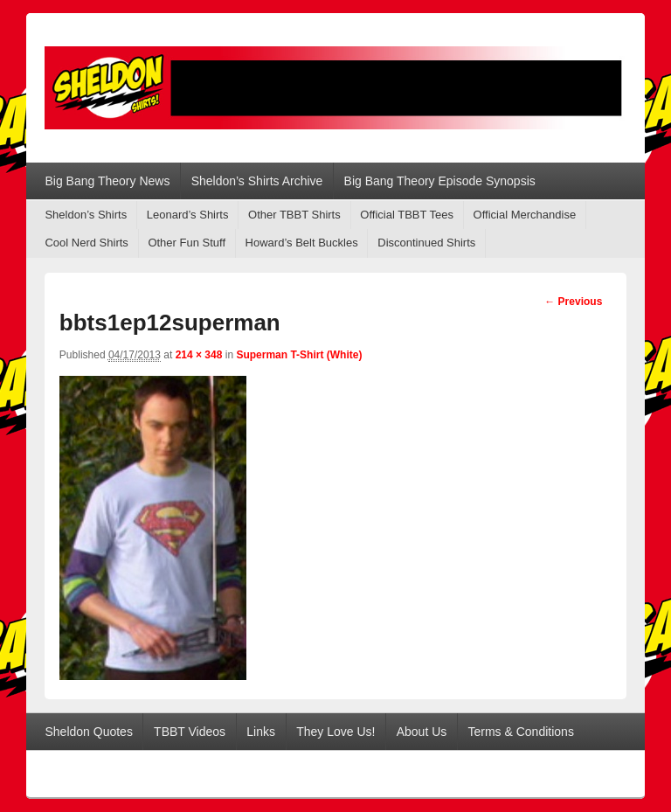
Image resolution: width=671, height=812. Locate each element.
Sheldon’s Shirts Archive (257, 181)
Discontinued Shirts (426, 243)
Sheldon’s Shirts (86, 215)
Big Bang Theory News (107, 181)
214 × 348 (199, 355)
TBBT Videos (190, 732)
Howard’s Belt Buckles (302, 243)
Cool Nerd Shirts (86, 243)
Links (261, 732)
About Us (422, 732)
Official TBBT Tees (407, 215)
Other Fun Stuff (187, 243)
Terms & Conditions (521, 732)
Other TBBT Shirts (294, 215)
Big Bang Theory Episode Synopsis (440, 181)
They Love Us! (335, 732)
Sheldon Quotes (88, 732)
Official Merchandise (525, 215)
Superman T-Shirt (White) (299, 355)
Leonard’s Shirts (188, 215)
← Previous (573, 302)
